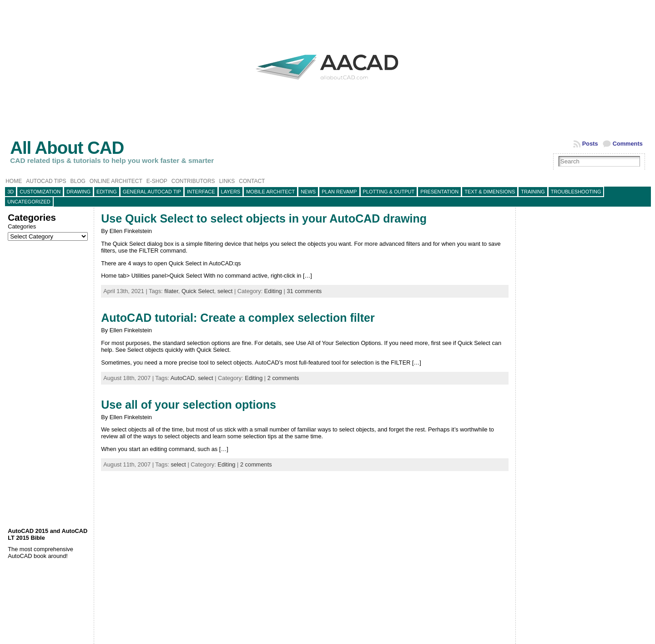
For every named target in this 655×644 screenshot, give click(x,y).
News (308, 192)
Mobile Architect (270, 192)
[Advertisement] (48, 384)
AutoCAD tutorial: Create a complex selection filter (238, 318)
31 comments (304, 291)
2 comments (283, 378)
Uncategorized (29, 202)
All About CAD (67, 148)
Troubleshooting (576, 192)
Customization (40, 192)
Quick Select (198, 291)
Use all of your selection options (189, 405)
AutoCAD (183, 378)
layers (231, 192)
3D (10, 192)
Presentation (439, 192)
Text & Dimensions (490, 192)
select (225, 291)
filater (171, 291)
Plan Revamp (339, 192)
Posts (590, 144)
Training (533, 192)
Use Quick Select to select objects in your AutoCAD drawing (264, 218)
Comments (628, 144)
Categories (22, 226)
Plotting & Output (389, 192)
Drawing (78, 192)
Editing (107, 192)
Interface (201, 192)
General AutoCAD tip (152, 192)
